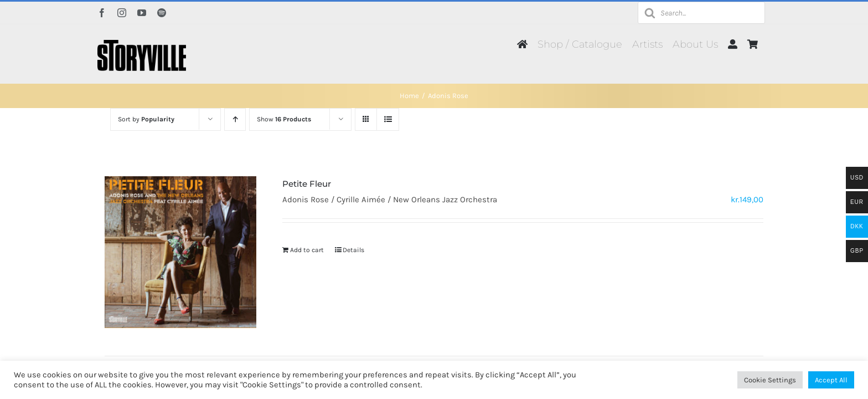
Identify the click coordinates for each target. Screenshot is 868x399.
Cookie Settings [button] (770, 380)
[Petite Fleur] (180, 252)
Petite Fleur (307, 184)
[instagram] (122, 13)
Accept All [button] (831, 380)
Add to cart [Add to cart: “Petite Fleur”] (307, 250)
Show (284, 119)
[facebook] (102, 13)
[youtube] (142, 13)
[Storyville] (142, 44)
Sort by (146, 119)
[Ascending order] (235, 119)
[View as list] (388, 119)
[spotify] (162, 13)
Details (353, 250)
